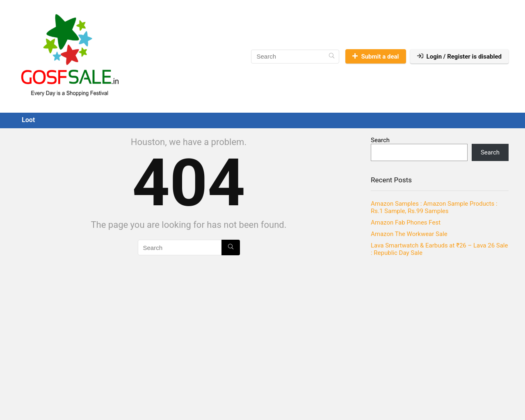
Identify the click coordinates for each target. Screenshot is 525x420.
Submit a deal (375, 57)
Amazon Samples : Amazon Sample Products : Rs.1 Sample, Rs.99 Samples (434, 207)
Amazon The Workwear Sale (409, 234)
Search (380, 140)
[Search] (332, 57)
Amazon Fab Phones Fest (406, 222)
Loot (28, 120)
